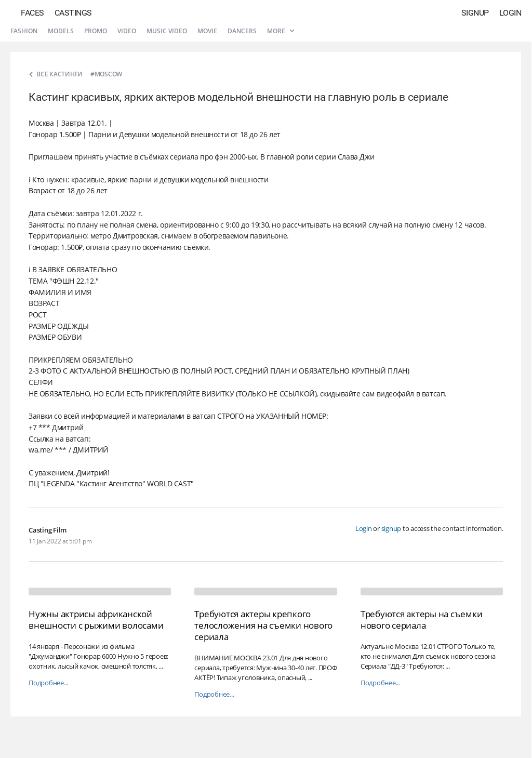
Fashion (24, 31)
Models (61, 31)
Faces (32, 13)
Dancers (242, 31)
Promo (96, 31)
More (281, 31)
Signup (475, 13)
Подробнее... (48, 683)
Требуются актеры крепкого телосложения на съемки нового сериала (263, 625)
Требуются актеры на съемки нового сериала (422, 620)
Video (127, 31)
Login (510, 13)
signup (391, 528)
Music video (167, 31)
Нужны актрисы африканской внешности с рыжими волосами (96, 620)
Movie (207, 31)
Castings (73, 13)
